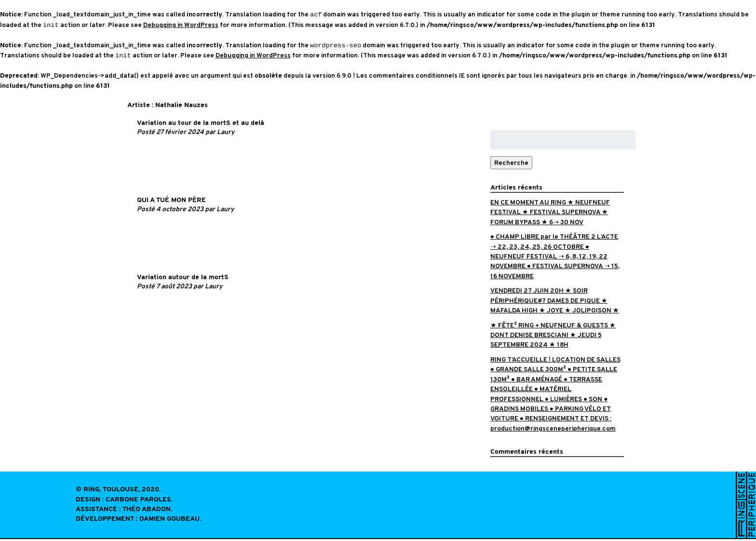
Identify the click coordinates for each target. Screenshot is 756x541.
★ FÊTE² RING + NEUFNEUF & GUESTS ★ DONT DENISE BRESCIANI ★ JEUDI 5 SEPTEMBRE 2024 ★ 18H (553, 337)
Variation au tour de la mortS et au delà (201, 125)
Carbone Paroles (138, 502)
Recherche (511, 165)
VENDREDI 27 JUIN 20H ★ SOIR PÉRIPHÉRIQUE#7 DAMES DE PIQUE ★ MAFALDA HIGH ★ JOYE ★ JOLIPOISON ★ (555, 302)
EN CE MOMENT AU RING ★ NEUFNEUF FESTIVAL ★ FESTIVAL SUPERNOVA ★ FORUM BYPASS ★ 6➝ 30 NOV (550, 214)
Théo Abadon (147, 511)
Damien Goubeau (169, 521)
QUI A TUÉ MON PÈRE (171, 202)
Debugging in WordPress (181, 26)
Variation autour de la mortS (183, 279)
